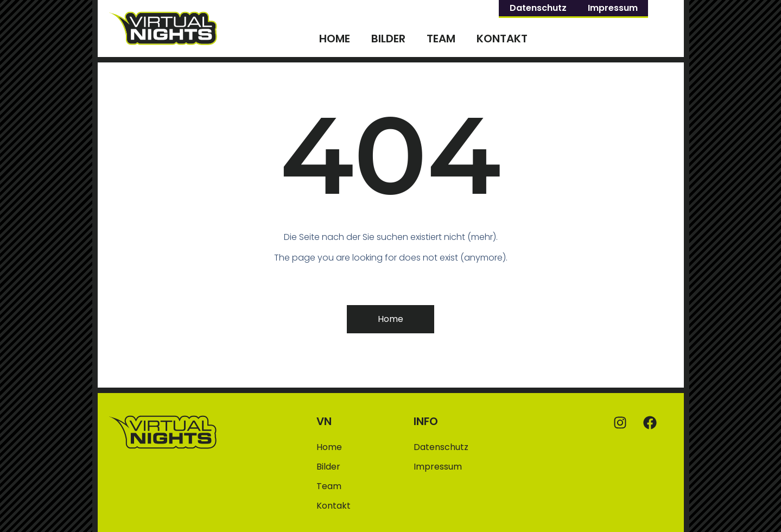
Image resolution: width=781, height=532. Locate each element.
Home (335, 39)
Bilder (388, 39)
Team (441, 39)
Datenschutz (538, 8)
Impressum (613, 8)
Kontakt (502, 39)
